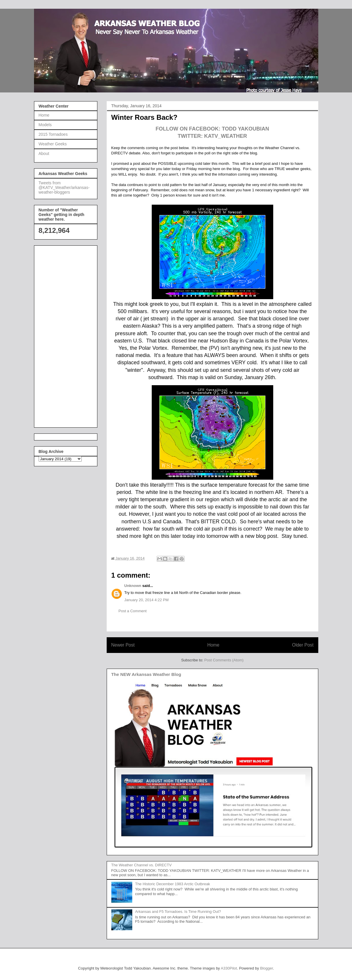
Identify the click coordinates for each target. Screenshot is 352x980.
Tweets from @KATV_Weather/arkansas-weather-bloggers (64, 188)
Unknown (133, 586)
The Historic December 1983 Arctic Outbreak (173, 884)
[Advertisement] (62, 335)
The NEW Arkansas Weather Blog (146, 674)
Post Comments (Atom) (224, 660)
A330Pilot (229, 968)
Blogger (267, 968)
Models (45, 125)
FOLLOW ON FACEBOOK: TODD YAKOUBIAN (212, 129)
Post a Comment (133, 611)
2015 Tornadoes (53, 134)
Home (213, 645)
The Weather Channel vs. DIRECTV (142, 865)
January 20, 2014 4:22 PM (147, 600)
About (44, 153)
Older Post (303, 645)
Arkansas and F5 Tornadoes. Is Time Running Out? (178, 912)
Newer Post (123, 645)
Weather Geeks (53, 144)
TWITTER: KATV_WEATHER (212, 136)
